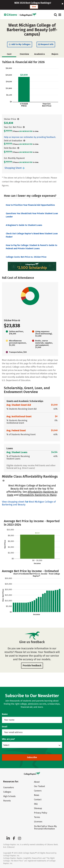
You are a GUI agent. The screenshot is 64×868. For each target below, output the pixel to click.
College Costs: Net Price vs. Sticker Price (26, 257)
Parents (7, 801)
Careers (38, 791)
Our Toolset (39, 786)
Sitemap (38, 808)
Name (5, 714)
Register (29, 131)
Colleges (7, 792)
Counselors (9, 787)
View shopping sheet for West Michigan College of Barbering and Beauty (29, 503)
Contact (38, 800)
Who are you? (8, 739)
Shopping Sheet (15, 168)
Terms (37, 817)
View (34, 7)
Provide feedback (32, 666)
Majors (55, 54)
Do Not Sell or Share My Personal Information (45, 828)
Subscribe (32, 757)
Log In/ (22, 131)
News (37, 795)
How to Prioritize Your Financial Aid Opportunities (30, 205)
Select (6, 745)
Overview (24, 54)
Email (5, 727)
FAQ (36, 804)
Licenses (38, 822)
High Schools (9, 796)
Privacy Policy (41, 813)
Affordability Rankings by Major (38, 495)
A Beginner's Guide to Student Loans (24, 225)
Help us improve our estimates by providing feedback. (30, 137)
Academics (40, 54)
